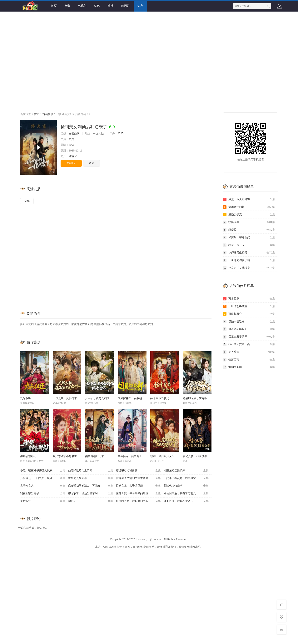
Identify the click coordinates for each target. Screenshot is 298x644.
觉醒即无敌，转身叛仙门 (198, 398)
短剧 (140, 6)
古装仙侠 (48, 114)
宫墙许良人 (43, 486)
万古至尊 (249, 299)
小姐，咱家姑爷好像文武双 (43, 471)
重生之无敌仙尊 (91, 478)
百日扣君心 (249, 314)
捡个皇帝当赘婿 (160, 398)
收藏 (92, 163)
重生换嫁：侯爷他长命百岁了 (135, 456)
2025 (120, 133)
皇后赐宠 (43, 501)
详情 (73, 156)
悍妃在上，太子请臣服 (138, 486)
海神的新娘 (249, 367)
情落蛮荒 (249, 360)
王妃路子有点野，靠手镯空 (186, 478)
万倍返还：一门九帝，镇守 (43, 478)
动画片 (125, 6)
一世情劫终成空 (249, 306)
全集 (27, 201)
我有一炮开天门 (249, 245)
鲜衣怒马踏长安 (249, 329)
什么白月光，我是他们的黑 (138, 501)
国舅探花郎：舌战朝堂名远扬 (135, 398)
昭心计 (91, 501)
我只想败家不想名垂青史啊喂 (70, 456)
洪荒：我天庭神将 (249, 199)
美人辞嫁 (249, 352)
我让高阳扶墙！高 (249, 344)
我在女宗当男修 (43, 493)
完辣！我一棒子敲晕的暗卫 (138, 493)
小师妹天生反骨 (249, 253)
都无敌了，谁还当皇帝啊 (91, 493)
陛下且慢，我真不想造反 (186, 501)
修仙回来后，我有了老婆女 (186, 493)
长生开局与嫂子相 (249, 260)
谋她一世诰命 (249, 322)
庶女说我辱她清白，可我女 (91, 486)
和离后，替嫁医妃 (249, 238)
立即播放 (71, 163)
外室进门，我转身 (249, 268)
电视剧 (82, 6)
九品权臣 (26, 398)
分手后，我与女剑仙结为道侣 (103, 398)
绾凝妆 (249, 230)
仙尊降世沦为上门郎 (91, 471)
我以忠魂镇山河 (186, 486)
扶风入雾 (249, 222)
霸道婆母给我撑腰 (138, 471)
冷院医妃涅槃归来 (186, 471)
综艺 (97, 6)
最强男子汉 (249, 215)
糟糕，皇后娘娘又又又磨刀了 (168, 456)
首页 (54, 6)
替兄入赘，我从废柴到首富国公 (202, 456)
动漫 (111, 6)
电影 (67, 6)
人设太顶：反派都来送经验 (69, 398)
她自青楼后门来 (95, 456)
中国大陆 (98, 133)
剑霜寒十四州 (249, 207)
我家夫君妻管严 (249, 337)
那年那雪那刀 (28, 456)
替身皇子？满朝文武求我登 (138, 478)
